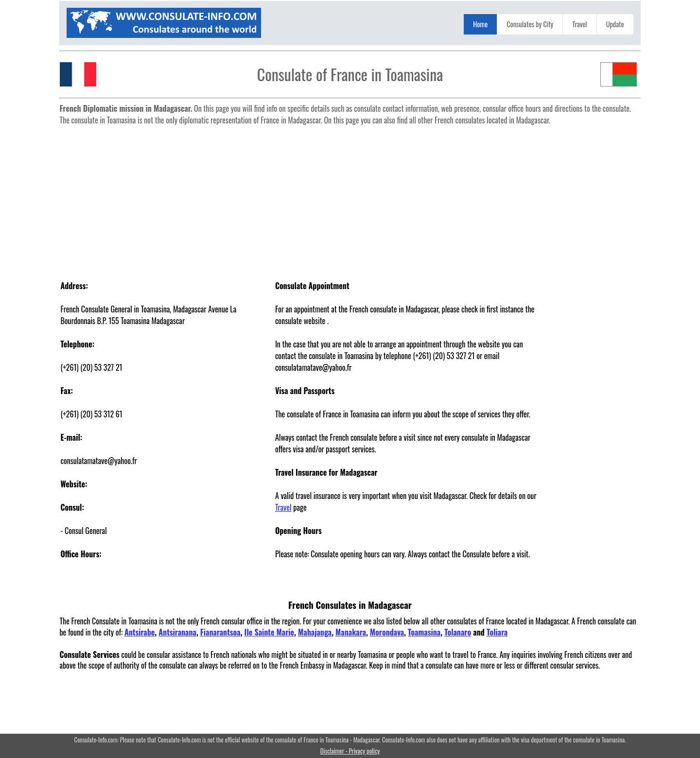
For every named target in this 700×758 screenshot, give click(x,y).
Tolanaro (458, 632)
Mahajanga (315, 632)
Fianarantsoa (220, 632)
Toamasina (424, 632)
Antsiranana (177, 632)
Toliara (497, 632)
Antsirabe (140, 632)
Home (480, 24)
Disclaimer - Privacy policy (350, 751)
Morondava (387, 632)
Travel (579, 24)
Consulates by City (530, 24)
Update (615, 24)
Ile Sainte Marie (270, 632)
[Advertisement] (350, 197)
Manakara (351, 632)
